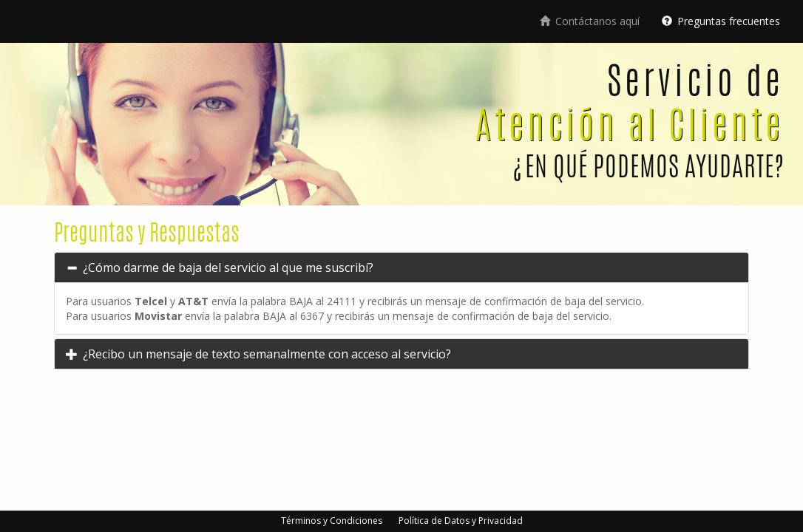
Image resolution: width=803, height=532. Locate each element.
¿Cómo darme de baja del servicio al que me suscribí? (227, 267)
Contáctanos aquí (590, 21)
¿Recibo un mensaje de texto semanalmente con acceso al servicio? (266, 354)
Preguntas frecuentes (721, 21)
